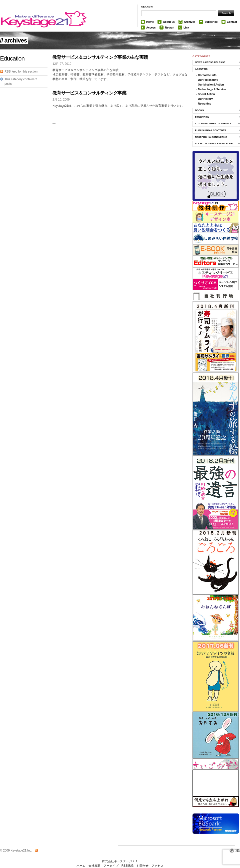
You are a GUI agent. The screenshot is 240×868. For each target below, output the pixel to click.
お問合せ (142, 866)
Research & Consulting (211, 137)
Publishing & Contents (210, 130)
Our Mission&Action (211, 85)
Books (199, 110)
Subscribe (211, 22)
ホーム (81, 866)
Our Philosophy (208, 80)
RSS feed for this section (21, 72)
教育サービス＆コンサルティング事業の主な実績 (100, 57)
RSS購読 (128, 866)
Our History (205, 99)
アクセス (157, 866)
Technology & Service (212, 89)
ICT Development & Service (213, 123)
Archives (190, 22)
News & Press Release (210, 62)
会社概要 (94, 866)
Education (202, 117)
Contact (232, 22)
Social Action (206, 94)
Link (186, 28)
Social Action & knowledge (214, 143)
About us (169, 22)
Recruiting (205, 104)
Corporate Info (207, 75)
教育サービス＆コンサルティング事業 (89, 93)
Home (150, 22)
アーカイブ (111, 866)
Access (151, 28)
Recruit (170, 28)
